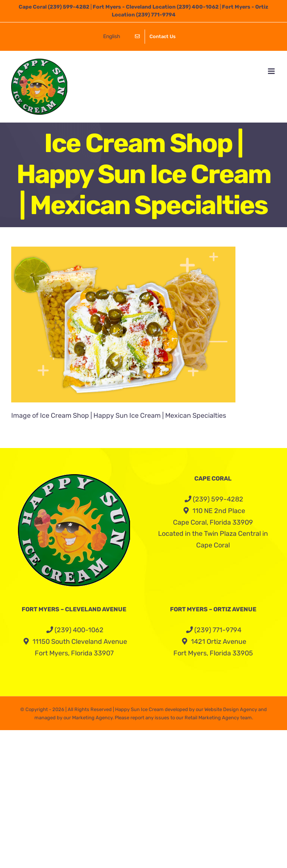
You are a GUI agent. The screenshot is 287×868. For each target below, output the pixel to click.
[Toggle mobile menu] (272, 71)
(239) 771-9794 (156, 15)
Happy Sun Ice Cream (139, 709)
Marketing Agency (92, 718)
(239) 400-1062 (198, 7)
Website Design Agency (231, 709)
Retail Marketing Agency (212, 718)
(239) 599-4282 (69, 7)
